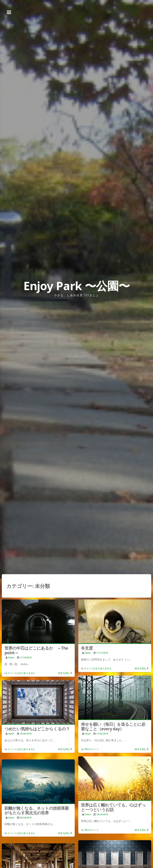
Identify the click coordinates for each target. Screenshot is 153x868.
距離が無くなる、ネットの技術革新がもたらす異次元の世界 (37, 810)
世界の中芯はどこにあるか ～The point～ (36, 650)
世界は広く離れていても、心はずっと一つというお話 (113, 807)
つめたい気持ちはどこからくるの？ (37, 729)
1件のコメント (91, 749)
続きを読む (64, 673)
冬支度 (87, 648)
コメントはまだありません (21, 673)
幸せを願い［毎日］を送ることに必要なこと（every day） (113, 726)
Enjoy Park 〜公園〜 (77, 286)
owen (11, 657)
